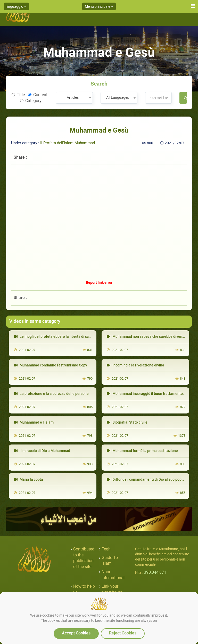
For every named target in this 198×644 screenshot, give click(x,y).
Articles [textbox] (73, 97)
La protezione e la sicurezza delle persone (51, 394)
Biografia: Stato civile (127, 422)
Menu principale (99, 6)
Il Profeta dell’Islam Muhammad (68, 143)
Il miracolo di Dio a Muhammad (42, 451)
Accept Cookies (76, 633)
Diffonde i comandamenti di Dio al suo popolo (147, 479)
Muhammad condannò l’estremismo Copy (51, 365)
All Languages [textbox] (118, 97)
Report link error (99, 282)
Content (38, 95)
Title (18, 95)
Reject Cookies (123, 633)
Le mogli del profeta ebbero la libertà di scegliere (57, 336)
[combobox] (74, 98)
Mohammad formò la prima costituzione (142, 451)
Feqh (106, 549)
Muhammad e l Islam (34, 422)
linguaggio (16, 6)
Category (31, 101)
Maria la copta (28, 479)
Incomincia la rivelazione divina (135, 365)
